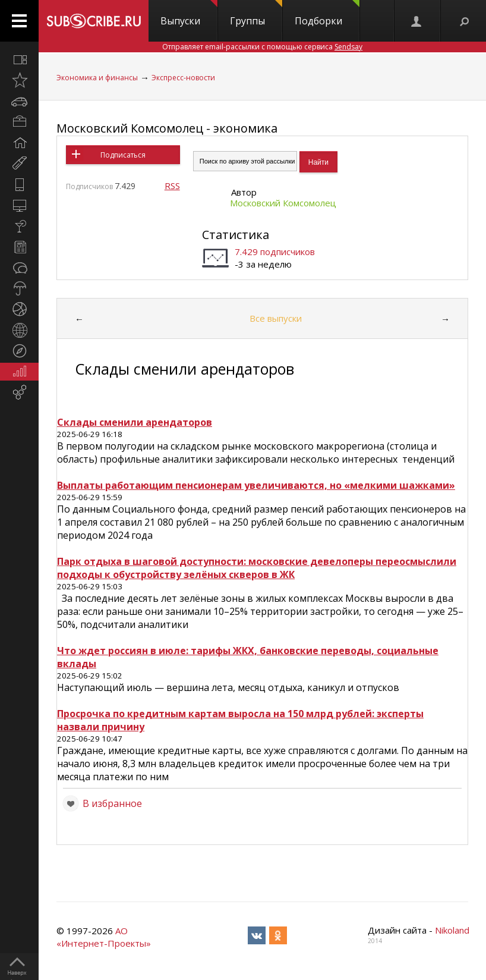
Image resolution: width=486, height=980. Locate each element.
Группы (256, 14)
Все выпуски (276, 318)
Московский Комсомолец (283, 203)
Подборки (327, 14)
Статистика (236, 235)
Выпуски (189, 14)
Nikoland (452, 930)
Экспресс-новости (183, 78)
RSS (172, 186)
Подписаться (123, 155)
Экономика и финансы (97, 78)
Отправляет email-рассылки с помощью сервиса (262, 47)
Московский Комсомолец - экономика (167, 128)
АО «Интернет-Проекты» (104, 937)
